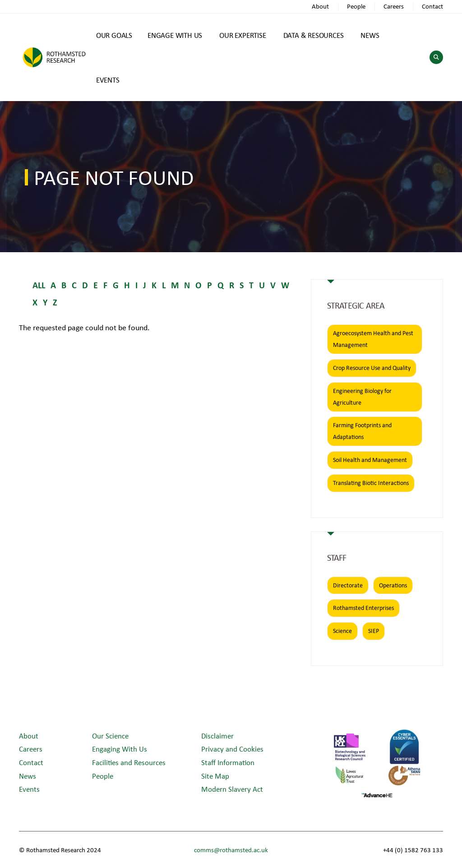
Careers (394, 6)
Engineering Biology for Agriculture (362, 397)
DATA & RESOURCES (314, 35)
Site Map (215, 776)
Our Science (110, 736)
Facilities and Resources (129, 762)
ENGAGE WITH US (175, 35)
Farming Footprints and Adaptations (362, 431)
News (28, 776)
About (320, 6)
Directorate (348, 585)
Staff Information (228, 762)
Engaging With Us (120, 749)
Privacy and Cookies (232, 749)
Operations (393, 585)
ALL (39, 285)
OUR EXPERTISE (243, 35)
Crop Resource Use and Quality (372, 368)
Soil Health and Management (370, 460)
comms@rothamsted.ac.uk (231, 850)
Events (29, 789)
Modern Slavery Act (232, 789)
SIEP (374, 631)
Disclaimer (217, 736)
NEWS (370, 35)
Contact (432, 6)
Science (342, 631)
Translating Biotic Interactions (371, 483)
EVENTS (108, 80)
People (356, 6)
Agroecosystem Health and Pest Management (373, 339)
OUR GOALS (114, 35)
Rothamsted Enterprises (363, 608)
